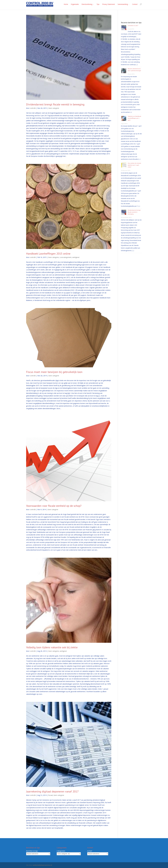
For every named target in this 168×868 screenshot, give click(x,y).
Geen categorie (54, 108)
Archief (90, 851)
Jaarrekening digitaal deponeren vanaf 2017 (52, 791)
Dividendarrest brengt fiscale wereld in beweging (55, 104)
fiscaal (50, 795)
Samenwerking (123, 4)
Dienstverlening (87, 4)
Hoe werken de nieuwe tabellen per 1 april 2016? (134, 165)
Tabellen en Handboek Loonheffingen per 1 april (134, 118)
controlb (33, 108)
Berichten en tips (32, 851)
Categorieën (61, 851)
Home (66, 4)
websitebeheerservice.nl (42, 865)
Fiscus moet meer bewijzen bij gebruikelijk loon (54, 372)
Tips (98, 4)
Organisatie (75, 4)
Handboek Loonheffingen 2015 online (48, 254)
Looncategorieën (66, 257)
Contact (135, 4)
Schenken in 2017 (133, 26)
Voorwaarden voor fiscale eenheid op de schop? (54, 506)
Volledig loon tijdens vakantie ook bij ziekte (52, 647)
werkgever (76, 257)
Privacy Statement (109, 4)
